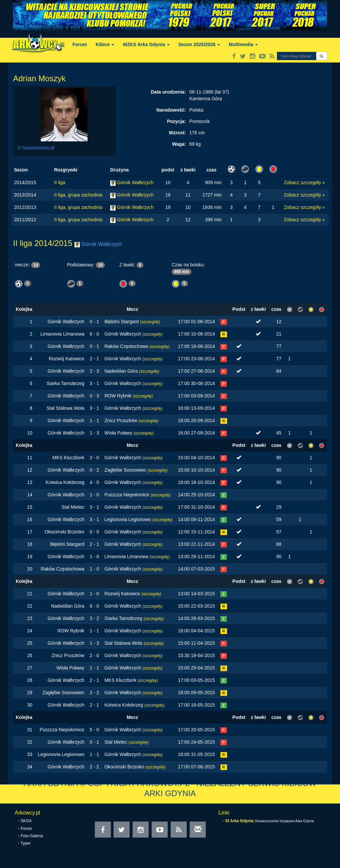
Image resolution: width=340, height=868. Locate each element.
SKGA (26, 821)
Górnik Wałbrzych (135, 182)
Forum (80, 44)
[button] (321, 56)
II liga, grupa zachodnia (78, 195)
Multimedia (243, 44)
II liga (60, 182)
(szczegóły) (150, 322)
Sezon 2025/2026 (199, 44)
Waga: (179, 144)
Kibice (105, 44)
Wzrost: (177, 133)
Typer (26, 843)
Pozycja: (177, 121)
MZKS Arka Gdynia (146, 44)
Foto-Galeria (32, 836)
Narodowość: (171, 110)
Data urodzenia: (168, 92)
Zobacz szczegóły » (304, 182)
